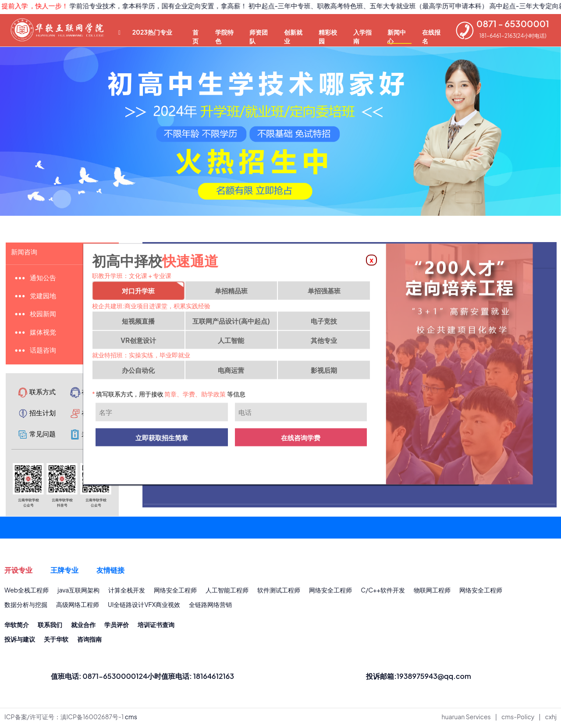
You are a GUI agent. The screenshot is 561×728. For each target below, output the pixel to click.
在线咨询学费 (301, 440)
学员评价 (117, 627)
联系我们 (50, 627)
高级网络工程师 (78, 607)
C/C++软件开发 (383, 592)
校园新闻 (44, 315)
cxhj (551, 720)
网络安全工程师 (175, 592)
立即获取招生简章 (162, 440)
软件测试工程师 (279, 592)
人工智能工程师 (227, 592)
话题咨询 (44, 352)
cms (131, 720)
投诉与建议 (20, 642)
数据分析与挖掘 (26, 607)
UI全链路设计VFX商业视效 (144, 607)
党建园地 (44, 296)
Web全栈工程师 (27, 592)
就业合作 (83, 627)
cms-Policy (518, 720)
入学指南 (362, 36)
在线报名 (431, 36)
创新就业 (293, 36)
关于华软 (56, 642)
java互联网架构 (78, 592)
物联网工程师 (432, 592)
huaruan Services (466, 720)
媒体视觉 (44, 333)
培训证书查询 (156, 627)
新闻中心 (397, 36)
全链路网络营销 (210, 607)
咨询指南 (89, 642)
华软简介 (17, 627)
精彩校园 (328, 36)
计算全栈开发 (127, 592)
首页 (195, 36)
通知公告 (44, 278)
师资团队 (259, 36)
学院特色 (224, 36)
